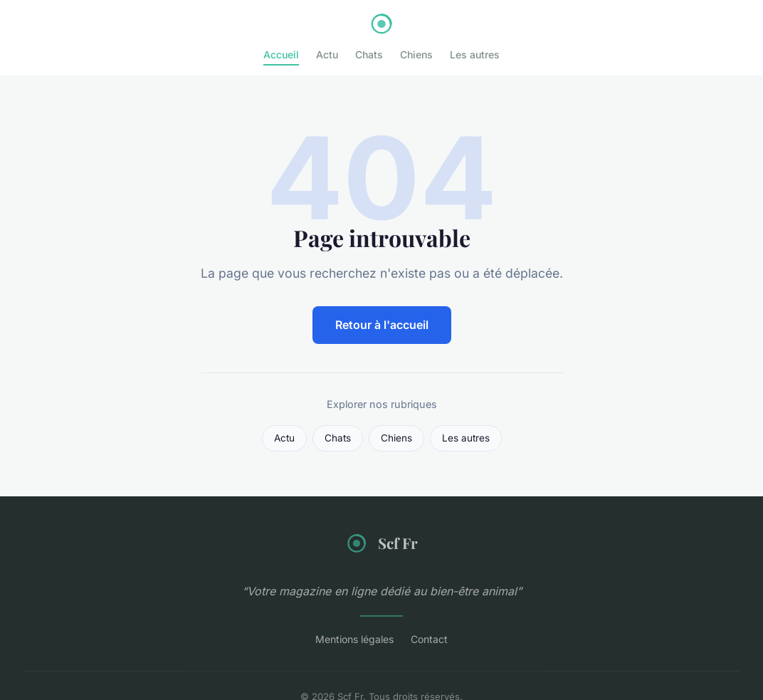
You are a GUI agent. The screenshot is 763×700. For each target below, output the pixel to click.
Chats (369, 54)
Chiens (416, 54)
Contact (429, 639)
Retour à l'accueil (382, 325)
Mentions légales (354, 639)
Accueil (281, 54)
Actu (327, 54)
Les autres (475, 54)
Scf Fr (381, 543)
